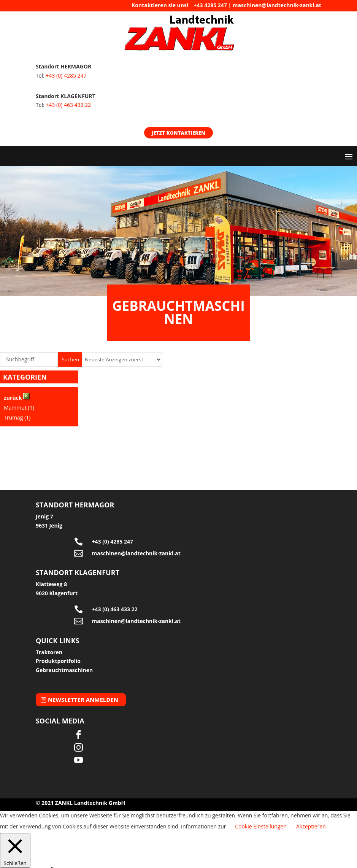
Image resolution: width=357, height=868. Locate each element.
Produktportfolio (58, 661)
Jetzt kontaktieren (178, 133)
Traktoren (49, 652)
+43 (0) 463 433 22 (68, 105)
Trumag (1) (17, 417)
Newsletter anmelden (83, 699)
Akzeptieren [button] (311, 826)
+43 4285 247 (210, 5)
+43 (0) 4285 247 (66, 76)
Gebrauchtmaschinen (64, 670)
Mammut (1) (19, 408)
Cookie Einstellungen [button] (261, 826)
